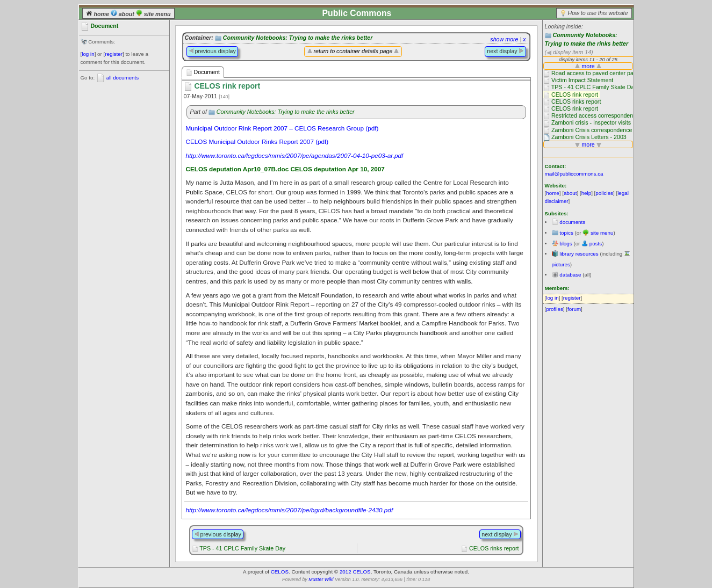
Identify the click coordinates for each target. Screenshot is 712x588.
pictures (561, 264)
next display (505, 51)
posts (596, 244)
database (570, 275)
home (98, 14)
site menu (153, 14)
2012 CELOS (355, 572)
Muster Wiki (321, 579)
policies (604, 193)
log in (88, 54)
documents (572, 222)
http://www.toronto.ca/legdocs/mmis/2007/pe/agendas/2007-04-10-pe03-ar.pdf (295, 155)
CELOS (280, 572)
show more (504, 39)
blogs (566, 244)
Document (203, 72)
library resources (579, 254)
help (587, 193)
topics (566, 233)
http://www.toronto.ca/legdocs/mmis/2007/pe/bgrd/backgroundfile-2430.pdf (290, 510)
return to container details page (353, 51)
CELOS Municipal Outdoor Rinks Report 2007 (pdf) (257, 141)
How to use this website (598, 13)
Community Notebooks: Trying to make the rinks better (298, 38)
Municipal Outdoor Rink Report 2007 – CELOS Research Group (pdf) (282, 128)
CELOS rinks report (494, 548)
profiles (555, 309)
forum (574, 309)
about (123, 14)
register (114, 54)
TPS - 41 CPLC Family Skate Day (242, 548)
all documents (123, 78)
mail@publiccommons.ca (574, 174)
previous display (212, 51)
